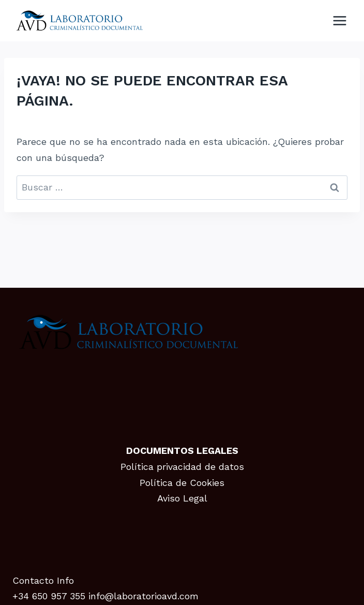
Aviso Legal (182, 498)
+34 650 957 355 (49, 596)
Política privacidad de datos (182, 467)
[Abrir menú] (339, 20)
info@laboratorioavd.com (143, 596)
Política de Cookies (182, 483)
